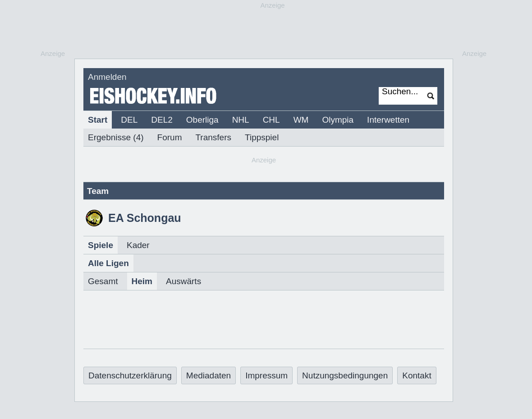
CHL (271, 120)
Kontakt (417, 375)
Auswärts (183, 281)
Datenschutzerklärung (130, 375)
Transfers (213, 137)
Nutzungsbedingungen (345, 375)
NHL (241, 120)
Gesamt (103, 281)
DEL (129, 120)
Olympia (338, 120)
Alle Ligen (108, 263)
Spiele (101, 245)
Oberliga (202, 120)
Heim (142, 281)
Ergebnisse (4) (116, 137)
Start (98, 120)
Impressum (266, 375)
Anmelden (107, 77)
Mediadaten (209, 375)
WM (301, 120)
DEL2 (162, 120)
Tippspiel (262, 137)
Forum (170, 137)
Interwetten (388, 120)
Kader (138, 245)
